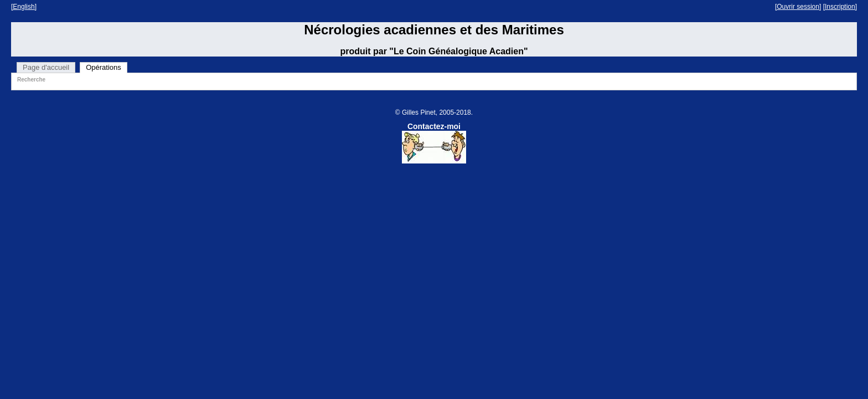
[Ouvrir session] (798, 7)
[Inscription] (840, 7)
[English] (24, 7)
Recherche (31, 80)
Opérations (104, 67)
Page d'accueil (46, 67)
